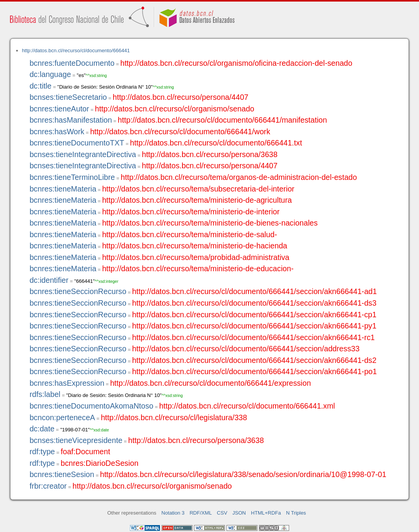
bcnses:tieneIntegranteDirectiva (83, 154)
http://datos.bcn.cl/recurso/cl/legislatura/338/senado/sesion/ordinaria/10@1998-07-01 (243, 474)
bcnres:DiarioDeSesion (100, 463)
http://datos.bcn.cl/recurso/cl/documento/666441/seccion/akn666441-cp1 (254, 315)
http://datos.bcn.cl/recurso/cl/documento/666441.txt (216, 143)
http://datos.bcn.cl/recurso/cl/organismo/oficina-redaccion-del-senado (236, 63)
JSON (239, 513)
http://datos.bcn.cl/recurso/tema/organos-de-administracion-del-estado (239, 177)
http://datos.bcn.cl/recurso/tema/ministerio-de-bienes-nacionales (210, 223)
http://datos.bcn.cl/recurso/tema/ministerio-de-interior (191, 212)
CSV (222, 513)
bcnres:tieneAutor (59, 109)
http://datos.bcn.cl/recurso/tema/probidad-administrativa (196, 257)
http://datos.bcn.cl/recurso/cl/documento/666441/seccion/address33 (246, 349)
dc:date (42, 429)
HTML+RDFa (266, 513)
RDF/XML (201, 513)
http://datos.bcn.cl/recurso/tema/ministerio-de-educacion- (198, 269)
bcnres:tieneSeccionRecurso (78, 291)
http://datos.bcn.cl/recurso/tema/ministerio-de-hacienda (195, 246)
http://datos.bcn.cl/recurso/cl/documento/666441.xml (247, 406)
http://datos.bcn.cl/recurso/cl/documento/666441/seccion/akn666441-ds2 (254, 360)
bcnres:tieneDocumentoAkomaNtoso (91, 406)
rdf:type (42, 452)
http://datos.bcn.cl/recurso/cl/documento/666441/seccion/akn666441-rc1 (254, 337)
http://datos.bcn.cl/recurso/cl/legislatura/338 (174, 417)
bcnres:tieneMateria (63, 189)
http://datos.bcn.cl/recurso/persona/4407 (181, 97)
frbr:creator (48, 486)
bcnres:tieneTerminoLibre (72, 177)
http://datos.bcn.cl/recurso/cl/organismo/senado (175, 109)
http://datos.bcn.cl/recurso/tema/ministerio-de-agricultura (197, 200)
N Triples (296, 513)
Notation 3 (173, 513)
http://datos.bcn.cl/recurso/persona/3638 (210, 154)
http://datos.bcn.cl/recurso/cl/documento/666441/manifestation (222, 120)
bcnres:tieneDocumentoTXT (77, 143)
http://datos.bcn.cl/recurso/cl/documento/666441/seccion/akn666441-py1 (254, 326)
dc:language (50, 74)
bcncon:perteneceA (62, 417)
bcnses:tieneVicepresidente (76, 440)
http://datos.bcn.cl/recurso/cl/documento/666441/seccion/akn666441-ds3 (254, 303)
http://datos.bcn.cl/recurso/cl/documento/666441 (76, 50)
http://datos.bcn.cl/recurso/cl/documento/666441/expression (210, 383)
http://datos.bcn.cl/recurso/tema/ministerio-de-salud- (190, 234)
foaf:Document (85, 452)
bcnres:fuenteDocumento (72, 63)
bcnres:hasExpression (67, 383)
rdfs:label (45, 394)
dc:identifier (49, 280)
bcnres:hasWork (57, 132)
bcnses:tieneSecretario (68, 97)
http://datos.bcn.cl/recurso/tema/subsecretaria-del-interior (198, 189)
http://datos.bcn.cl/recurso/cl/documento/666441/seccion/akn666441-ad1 (255, 291)
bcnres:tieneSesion (62, 474)
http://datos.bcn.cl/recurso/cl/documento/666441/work (180, 132)
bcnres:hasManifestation (71, 120)
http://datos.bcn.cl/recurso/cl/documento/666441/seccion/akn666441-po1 (255, 371)
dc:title (40, 86)
